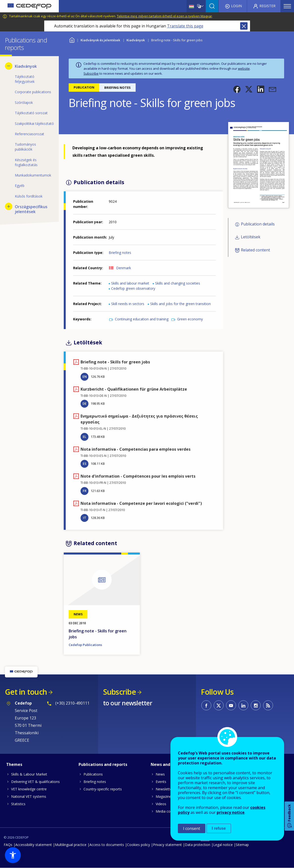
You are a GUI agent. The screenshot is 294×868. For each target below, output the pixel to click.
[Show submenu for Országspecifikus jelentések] (9, 206)
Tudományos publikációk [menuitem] (25, 147)
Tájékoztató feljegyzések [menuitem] (25, 79)
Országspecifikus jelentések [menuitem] (31, 209)
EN (85, 377)
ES (85, 464)
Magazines (164, 796)
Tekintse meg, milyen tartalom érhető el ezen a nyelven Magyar (164, 16)
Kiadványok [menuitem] (26, 66)
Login (236, 6)
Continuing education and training (142, 319)
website (244, 68)
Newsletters (165, 789)
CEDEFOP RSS (268, 705)
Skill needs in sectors (128, 304)
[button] (237, 89)
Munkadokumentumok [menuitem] (33, 175)
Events (161, 782)
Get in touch (26, 692)
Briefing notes (120, 253)
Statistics (18, 804)
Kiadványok (136, 40)
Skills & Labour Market (29, 774)
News (160, 774)
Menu (287, 6)
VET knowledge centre (29, 789)
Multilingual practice (71, 845)
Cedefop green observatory (133, 288)
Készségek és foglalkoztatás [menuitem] (26, 162)
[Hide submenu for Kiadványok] (9, 66)
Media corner (166, 811)
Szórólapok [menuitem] (24, 102)
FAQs (8, 845)
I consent (192, 828)
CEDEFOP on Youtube (231, 705)
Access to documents (107, 845)
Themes (14, 764)
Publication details (258, 224)
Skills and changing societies (178, 283)
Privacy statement (167, 845)
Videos (161, 804)
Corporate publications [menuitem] (33, 92)
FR (85, 491)
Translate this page (185, 26)
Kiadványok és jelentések (100, 40)
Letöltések (251, 237)
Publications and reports (103, 764)
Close (244, 26)
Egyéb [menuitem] (20, 186)
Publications (93, 774)
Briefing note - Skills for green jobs (98, 634)
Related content (255, 250)
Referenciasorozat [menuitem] (30, 134)
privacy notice (231, 812)
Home (72, 39)
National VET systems (29, 796)
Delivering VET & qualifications (35, 782)
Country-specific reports (103, 789)
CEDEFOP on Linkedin (243, 705)
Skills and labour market (130, 283)
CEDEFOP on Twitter (219, 705)
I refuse (219, 828)
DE (84, 403)
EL (84, 437)
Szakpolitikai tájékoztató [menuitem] (34, 123)
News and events (168, 764)
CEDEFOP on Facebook (206, 705)
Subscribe (91, 73)
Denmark (124, 268)
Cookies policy (138, 845)
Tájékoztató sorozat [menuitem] (31, 113)
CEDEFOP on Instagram (256, 705)
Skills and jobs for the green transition (180, 304)
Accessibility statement (34, 845)
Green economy (190, 319)
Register (267, 6)
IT (85, 518)
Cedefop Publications (85, 645)
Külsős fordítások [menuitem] (29, 196)
